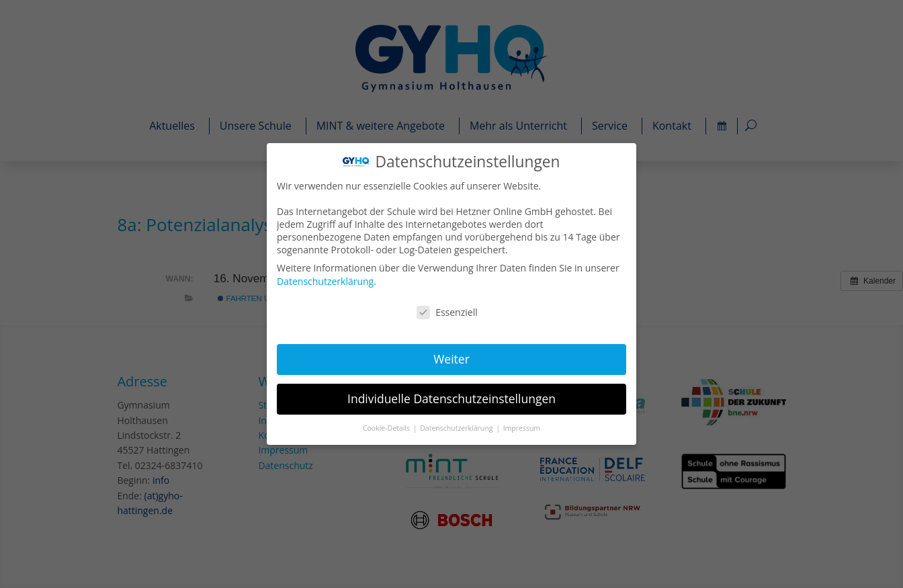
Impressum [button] (521, 427)
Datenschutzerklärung (327, 281)
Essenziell (447, 312)
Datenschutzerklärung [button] (458, 427)
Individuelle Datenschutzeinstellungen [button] (451, 398)
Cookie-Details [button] (388, 427)
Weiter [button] (451, 358)
